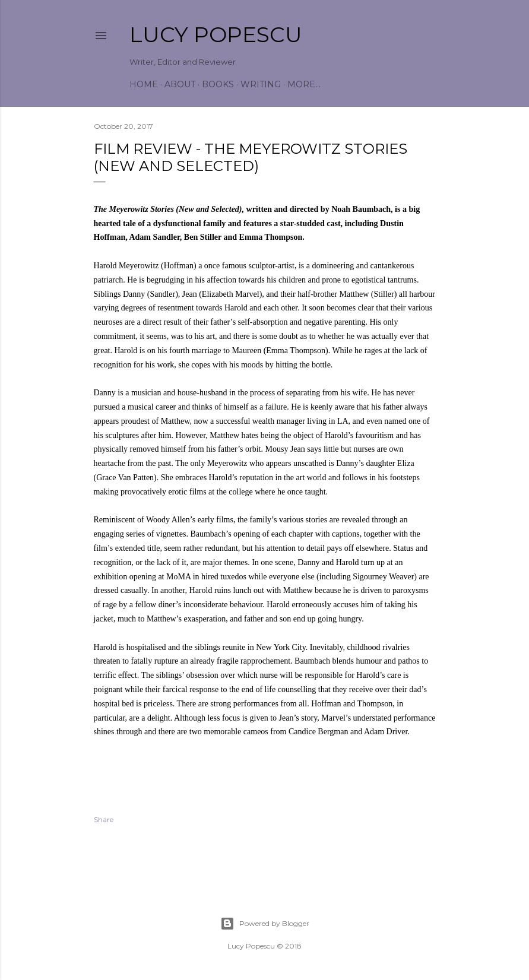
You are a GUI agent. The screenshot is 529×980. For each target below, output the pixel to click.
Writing (261, 84)
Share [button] (104, 819)
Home (144, 84)
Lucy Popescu (216, 34)
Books (218, 84)
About (180, 84)
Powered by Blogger (265, 924)
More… (304, 84)
